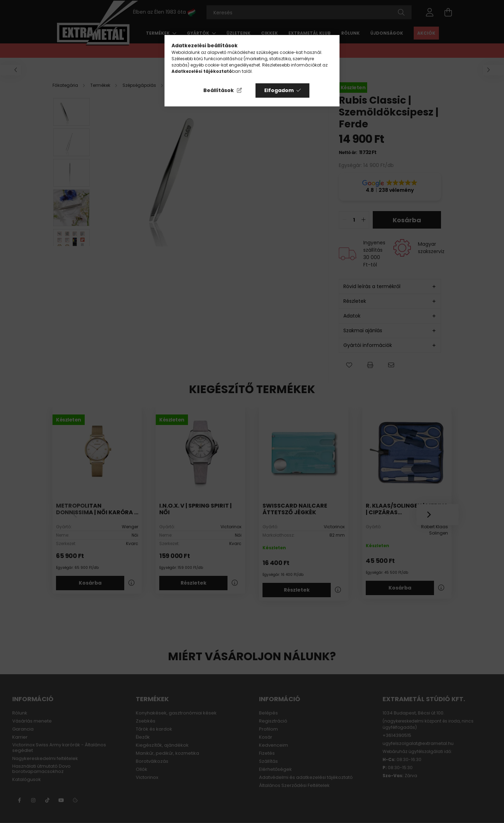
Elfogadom (279, 90)
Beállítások (219, 90)
